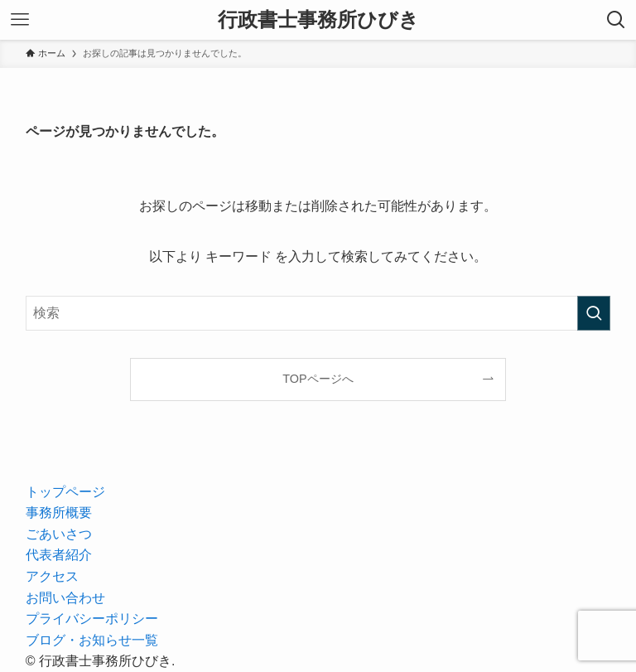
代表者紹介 (59, 555)
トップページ (65, 492)
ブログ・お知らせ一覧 (92, 640)
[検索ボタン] (616, 20)
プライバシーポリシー (92, 619)
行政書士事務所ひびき (318, 20)
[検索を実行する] (594, 313)
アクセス (52, 576)
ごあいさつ (59, 534)
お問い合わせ (65, 598)
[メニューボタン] (20, 20)
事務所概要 (59, 512)
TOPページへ (318, 379)
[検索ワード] (318, 313)
